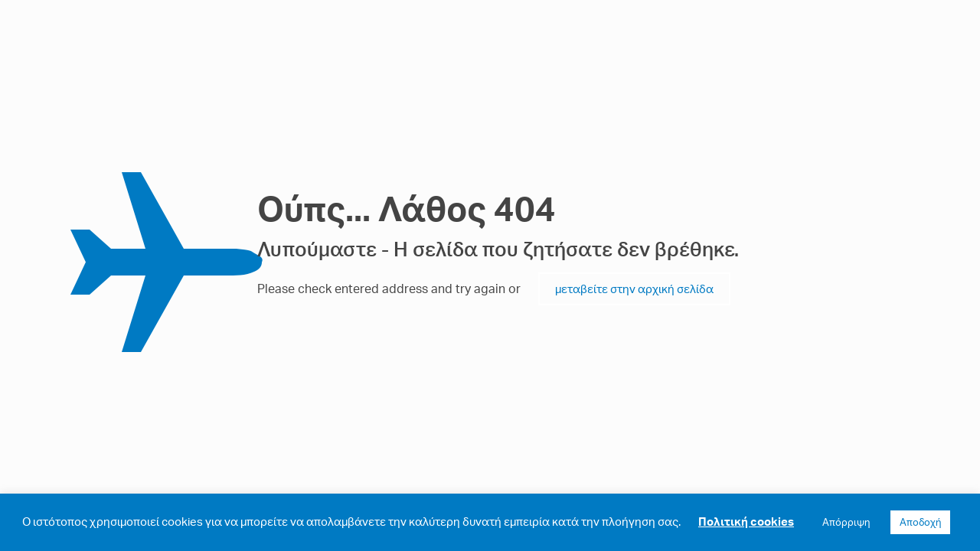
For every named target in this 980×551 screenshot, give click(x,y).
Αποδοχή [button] (920, 522)
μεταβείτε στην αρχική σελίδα (634, 289)
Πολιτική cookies (746, 522)
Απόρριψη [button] (846, 522)
